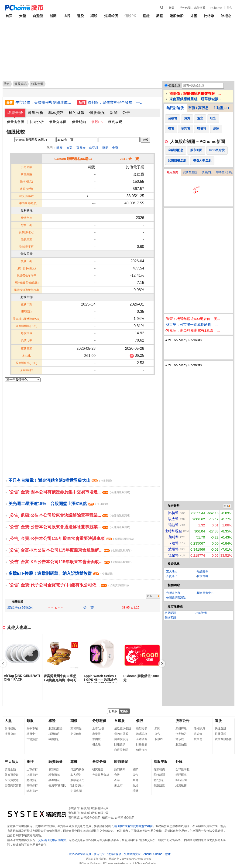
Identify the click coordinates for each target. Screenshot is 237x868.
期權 (160, 16)
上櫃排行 (32, 775)
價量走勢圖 (16, 122)
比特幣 (209, 16)
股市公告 (182, 721)
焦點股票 (159, 785)
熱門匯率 (181, 775)
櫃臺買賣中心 (205, 593)
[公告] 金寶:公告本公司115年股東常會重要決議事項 (71, 539)
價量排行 (207, 172)
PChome (216, 8)
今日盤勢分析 (101, 775)
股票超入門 (77, 780)
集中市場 (32, 728)
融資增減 (54, 775)
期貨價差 (76, 734)
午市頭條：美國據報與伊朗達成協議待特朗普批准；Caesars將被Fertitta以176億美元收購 (45, 102)
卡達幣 (173, 543)
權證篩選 (54, 734)
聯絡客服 (170, 618)
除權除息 (199, 728)
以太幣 (173, 519)
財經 (135, 785)
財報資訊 (120, 745)
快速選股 (220, 728)
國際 (135, 769)
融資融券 (203, 572)
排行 (67, 16)
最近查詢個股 (123, 728)
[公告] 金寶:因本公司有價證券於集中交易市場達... (69, 492)
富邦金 (81, 148)
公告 (126, 113)
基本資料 (56, 113)
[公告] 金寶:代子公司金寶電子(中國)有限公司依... (69, 585)
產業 (117, 780)
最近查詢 (172, 172)
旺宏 (59, 148)
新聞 (172, 8)
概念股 (96, 745)
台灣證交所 (173, 593)
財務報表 (142, 745)
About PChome (153, 854)
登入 (230, 8)
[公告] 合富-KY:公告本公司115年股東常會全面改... (70, 562)
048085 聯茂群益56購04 (74, 159)
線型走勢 (15, 113)
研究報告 (98, 769)
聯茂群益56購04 (20, 607)
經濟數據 (181, 785)
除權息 (226, 16)
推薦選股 (220, 734)
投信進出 (203, 576)
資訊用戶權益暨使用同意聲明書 (133, 826)
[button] (162, 664)
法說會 (198, 734)
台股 (117, 775)
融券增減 (54, 780)
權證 (146, 16)
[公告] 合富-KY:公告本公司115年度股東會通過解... (70, 550)
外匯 (194, 16)
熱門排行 (159, 780)
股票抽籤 (181, 745)
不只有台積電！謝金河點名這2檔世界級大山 (60, 480)
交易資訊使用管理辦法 (52, 840)
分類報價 (111, 16)
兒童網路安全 (132, 854)
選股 (80, 16)
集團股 (96, 739)
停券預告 (181, 734)
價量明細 (79, 122)
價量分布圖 (58, 122)
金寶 (115, 148)
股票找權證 (55, 728)
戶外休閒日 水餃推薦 (192, 8)
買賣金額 (10, 769)
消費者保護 (114, 854)
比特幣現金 (173, 531)
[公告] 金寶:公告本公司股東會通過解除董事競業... (69, 527)
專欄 (74, 762)
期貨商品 (76, 728)
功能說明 (201, 613)
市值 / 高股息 (198, 108)
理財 (135, 791)
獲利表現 (115, 122)
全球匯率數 (182, 769)
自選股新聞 (121, 750)
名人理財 (76, 775)
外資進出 (172, 576)
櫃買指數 (10, 734)
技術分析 (37, 122)
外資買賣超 (12, 775)
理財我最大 (77, 785)
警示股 (180, 739)
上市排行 (32, 769)
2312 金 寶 (129, 159)
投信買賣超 (12, 780)
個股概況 (97, 113)
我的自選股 (190, 172)
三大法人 (172, 572)
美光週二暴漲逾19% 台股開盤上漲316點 (58, 504)
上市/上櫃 (98, 728)
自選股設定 (121, 739)
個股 (140, 721)
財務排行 (32, 780)
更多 (149, 596)
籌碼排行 (32, 785)
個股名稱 (174, 86)
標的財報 (77, 113)
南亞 (69, 148)
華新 (105, 148)
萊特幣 (174, 537)
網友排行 (32, 791)
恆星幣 (173, 555)
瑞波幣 (173, 525)
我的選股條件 (223, 739)
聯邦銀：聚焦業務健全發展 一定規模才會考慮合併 (117, 102)
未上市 (118, 785)
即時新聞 (121, 762)
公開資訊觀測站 (176, 598)
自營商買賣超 (13, 785)
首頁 (9, 16)
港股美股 (177, 16)
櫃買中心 (32, 734)
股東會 (198, 739)
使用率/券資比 (57, 785)
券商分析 (99, 762)
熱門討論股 (175, 108)
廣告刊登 (99, 854)
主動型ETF (222, 108)
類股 (94, 16)
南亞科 (94, 148)
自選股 (38, 16)
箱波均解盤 (77, 769)
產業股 (96, 734)
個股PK (130, 16)
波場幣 (173, 549)
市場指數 (32, 739)
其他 (135, 780)
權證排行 (54, 739)
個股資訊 (21, 84)
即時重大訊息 (224, 172)
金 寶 (89, 607)
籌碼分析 (36, 113)
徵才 (168, 854)
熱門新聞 (120, 769)
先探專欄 (76, 791)
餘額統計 (54, 769)
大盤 (23, 16)
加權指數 (10, 728)
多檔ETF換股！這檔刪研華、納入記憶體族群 (61, 573)
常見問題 (170, 613)
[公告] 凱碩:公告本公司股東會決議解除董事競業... (69, 515)
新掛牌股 (181, 728)
